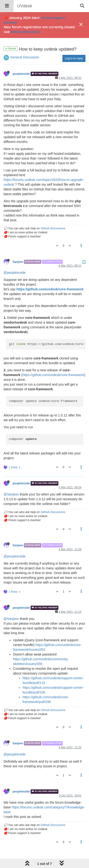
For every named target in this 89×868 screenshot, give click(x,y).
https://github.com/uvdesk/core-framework (50, 277)
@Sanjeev (11, 482)
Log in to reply (74, 46)
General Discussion (25, 45)
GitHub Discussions (53, 216)
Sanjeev (18, 250)
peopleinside (21, 62)
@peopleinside (15, 260)
